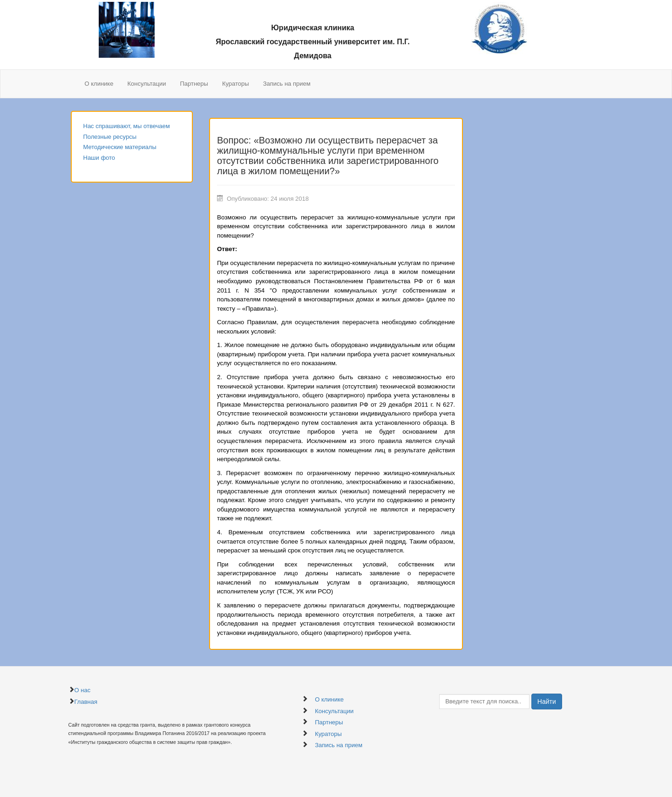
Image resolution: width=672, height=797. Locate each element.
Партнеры (194, 84)
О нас (83, 690)
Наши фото (99, 158)
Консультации (146, 84)
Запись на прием (287, 84)
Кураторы (236, 84)
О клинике (99, 84)
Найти (547, 702)
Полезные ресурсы (110, 137)
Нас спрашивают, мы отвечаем (127, 126)
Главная (86, 702)
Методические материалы (120, 147)
